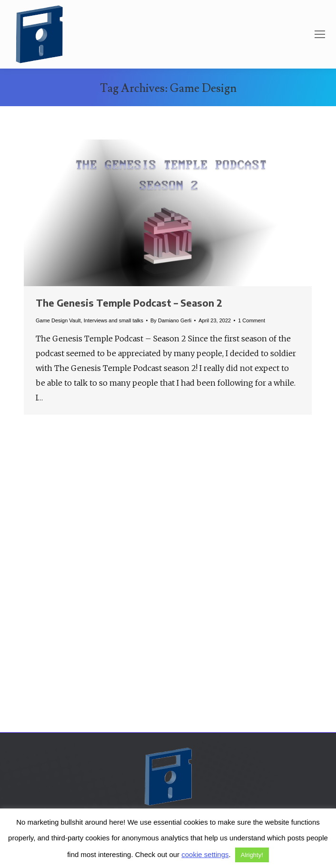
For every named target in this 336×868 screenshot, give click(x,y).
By (171, 320)
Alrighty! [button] (252, 855)
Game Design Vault (58, 320)
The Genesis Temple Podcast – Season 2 (129, 303)
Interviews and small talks (114, 320)
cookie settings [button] (205, 854)
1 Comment (252, 320)
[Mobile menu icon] (320, 34)
